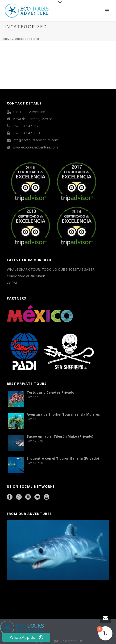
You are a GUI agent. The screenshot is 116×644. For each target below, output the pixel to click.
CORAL (12, 283)
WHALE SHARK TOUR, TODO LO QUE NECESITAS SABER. (51, 270)
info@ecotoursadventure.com (35, 140)
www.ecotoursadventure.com (35, 147)
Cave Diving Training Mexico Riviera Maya (40, 593)
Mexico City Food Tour (58, 593)
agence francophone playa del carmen (75, 593)
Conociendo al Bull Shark (26, 276)
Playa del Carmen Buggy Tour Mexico (18, 593)
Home (7, 39)
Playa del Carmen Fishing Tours (95, 593)
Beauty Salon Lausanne (43, 599)
